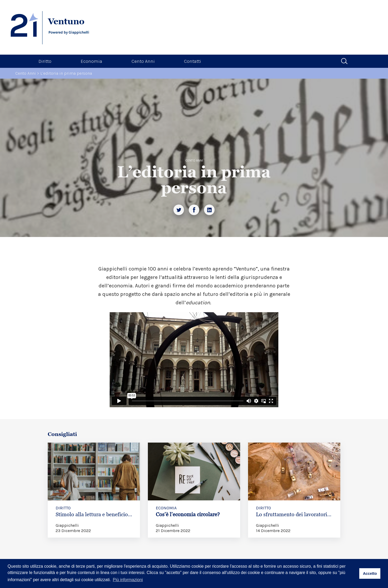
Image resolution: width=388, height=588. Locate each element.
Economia (91, 61)
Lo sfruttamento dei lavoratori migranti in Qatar (292, 517)
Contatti (193, 61)
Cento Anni (143, 61)
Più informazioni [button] (128, 580)
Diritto (45, 61)
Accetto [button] (370, 573)
